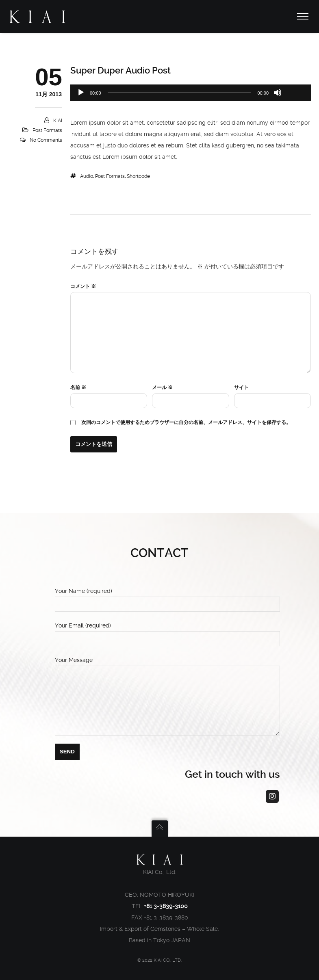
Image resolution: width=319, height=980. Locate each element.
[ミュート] (278, 93)
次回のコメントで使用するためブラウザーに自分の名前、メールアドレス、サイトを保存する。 (186, 422)
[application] (191, 93)
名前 (78, 387)
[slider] (179, 93)
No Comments (46, 140)
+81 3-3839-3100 (166, 906)
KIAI (58, 121)
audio (87, 176)
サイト (241, 387)
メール (162, 387)
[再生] (81, 93)
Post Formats (47, 130)
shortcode (138, 176)
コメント (83, 286)
